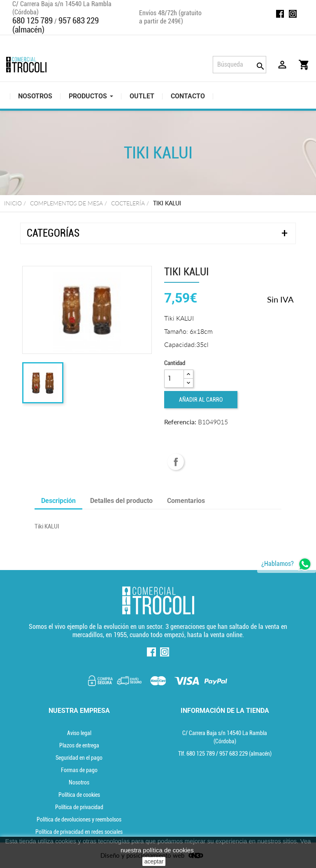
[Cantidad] (174, 379)
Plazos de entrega (79, 745)
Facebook (280, 14)
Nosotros (79, 782)
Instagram (293, 14)
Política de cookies (79, 795)
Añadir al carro (201, 400)
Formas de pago (79, 770)
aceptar (154, 861)
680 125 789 (33, 21)
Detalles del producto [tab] (121, 501)
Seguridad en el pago (79, 758)
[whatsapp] (287, 564)
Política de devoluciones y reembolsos (79, 819)
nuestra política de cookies (157, 850)
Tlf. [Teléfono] (197, 754)
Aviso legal (79, 733)
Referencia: (180, 422)
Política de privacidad (79, 807)
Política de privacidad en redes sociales (79, 832)
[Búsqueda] (239, 65)
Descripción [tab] (58, 501)
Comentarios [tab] (186, 501)
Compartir (176, 462)
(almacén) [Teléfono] (245, 754)
